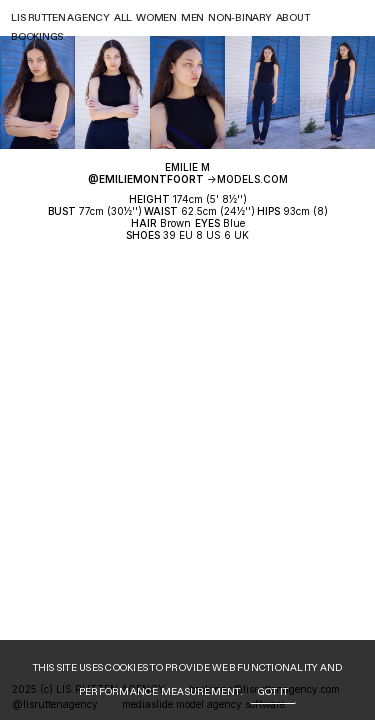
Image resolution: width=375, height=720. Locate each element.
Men (192, 18)
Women (156, 18)
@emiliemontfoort (146, 179)
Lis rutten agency (60, 18)
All (123, 18)
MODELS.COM (252, 179)
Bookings (37, 37)
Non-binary (240, 18)
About (293, 18)
